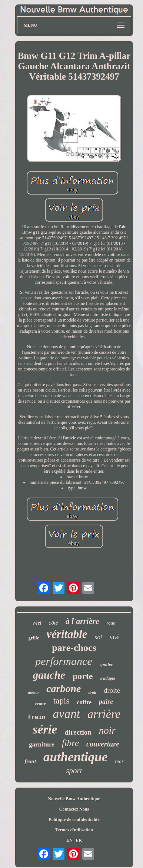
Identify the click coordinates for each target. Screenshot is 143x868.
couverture (103, 744)
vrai (114, 637)
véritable (67, 634)
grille (34, 638)
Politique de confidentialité (74, 819)
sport (74, 771)
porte (83, 676)
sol (99, 637)
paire (106, 702)
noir (107, 731)
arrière (104, 714)
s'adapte (108, 678)
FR (79, 840)
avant (66, 714)
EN (69, 840)
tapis (61, 701)
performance (64, 661)
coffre (84, 702)
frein (37, 718)
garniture (42, 744)
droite (112, 690)
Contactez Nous (74, 809)
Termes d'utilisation (74, 830)
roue (111, 623)
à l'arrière (82, 621)
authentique (75, 757)
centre (41, 704)
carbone (64, 689)
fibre (70, 743)
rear (119, 761)
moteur (34, 693)
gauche (49, 675)
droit (92, 692)
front (30, 761)
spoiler (106, 664)
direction (78, 732)
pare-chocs (74, 648)
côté (54, 623)
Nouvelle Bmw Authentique (74, 799)
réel (37, 623)
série (45, 729)
